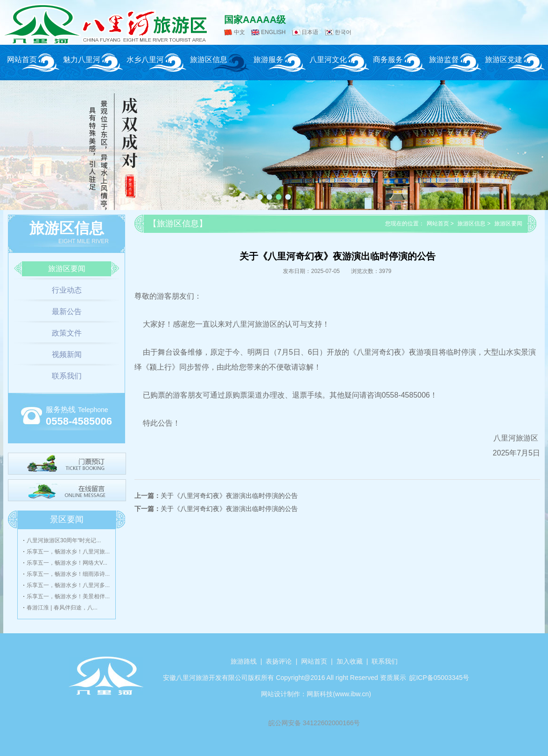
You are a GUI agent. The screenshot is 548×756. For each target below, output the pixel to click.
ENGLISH (273, 32)
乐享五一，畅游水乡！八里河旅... (68, 552)
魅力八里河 (82, 59)
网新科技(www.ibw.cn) (339, 694)
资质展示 (393, 678)
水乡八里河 (145, 59)
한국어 (343, 32)
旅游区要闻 (67, 269)
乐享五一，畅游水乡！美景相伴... (68, 596)
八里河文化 (328, 59)
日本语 (310, 32)
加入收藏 (350, 661)
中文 (239, 32)
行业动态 (67, 290)
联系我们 (67, 376)
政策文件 (67, 333)
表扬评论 (279, 661)
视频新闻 (67, 354)
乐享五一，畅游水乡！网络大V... (67, 563)
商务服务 (388, 59)
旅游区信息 (209, 59)
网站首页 (22, 59)
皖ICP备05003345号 (439, 678)
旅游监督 (444, 59)
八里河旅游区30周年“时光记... (64, 540)
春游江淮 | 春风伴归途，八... (62, 608)
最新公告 (67, 311)
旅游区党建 (504, 59)
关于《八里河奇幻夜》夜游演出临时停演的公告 (229, 496)
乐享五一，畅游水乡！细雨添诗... (68, 574)
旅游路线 (244, 661)
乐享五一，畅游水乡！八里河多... (68, 585)
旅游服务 (268, 59)
